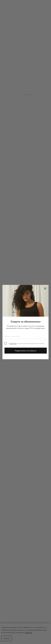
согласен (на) (13, 343)
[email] (26, 336)
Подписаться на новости (26, 351)
